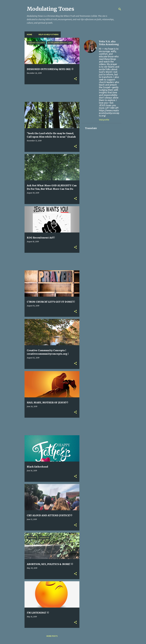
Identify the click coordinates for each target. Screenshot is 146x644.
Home (30, 35)
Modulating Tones (50, 9)
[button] (75, 79)
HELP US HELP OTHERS (48, 35)
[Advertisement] (76, 93)
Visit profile (104, 120)
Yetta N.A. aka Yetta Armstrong (109, 43)
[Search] (120, 9)
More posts (52, 636)
